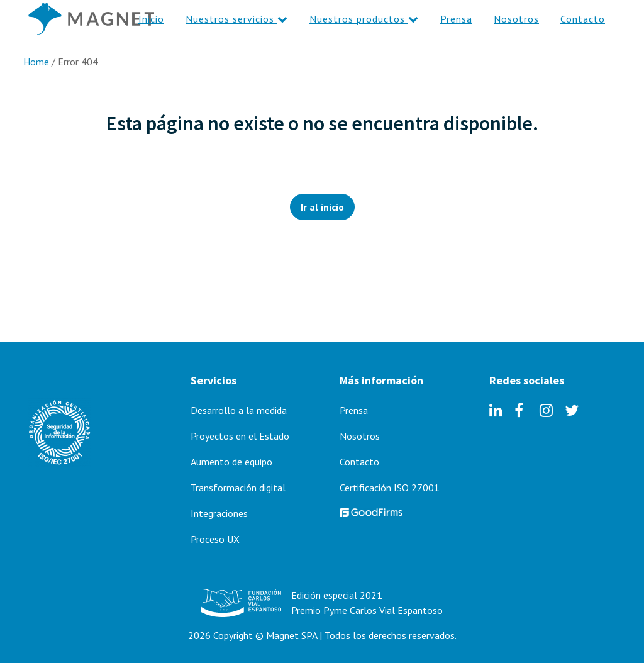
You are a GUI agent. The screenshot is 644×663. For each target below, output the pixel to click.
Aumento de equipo (231, 462)
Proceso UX (215, 539)
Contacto (359, 462)
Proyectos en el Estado (240, 436)
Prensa (354, 410)
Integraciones (219, 513)
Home (36, 62)
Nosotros (360, 436)
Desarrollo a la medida (239, 410)
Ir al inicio (322, 207)
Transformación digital (238, 487)
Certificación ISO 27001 (390, 487)
